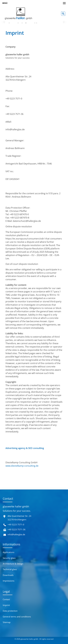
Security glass (9, 558)
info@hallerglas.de (16, 534)
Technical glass (10, 569)
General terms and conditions (17, 617)
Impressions (9, 581)
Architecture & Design (13, 564)
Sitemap (7, 622)
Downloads (8, 575)
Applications (9, 552)
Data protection (10, 611)
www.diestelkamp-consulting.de (22, 466)
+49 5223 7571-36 (17, 529)
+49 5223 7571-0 (16, 524)
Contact (6, 599)
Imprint (6, 605)
